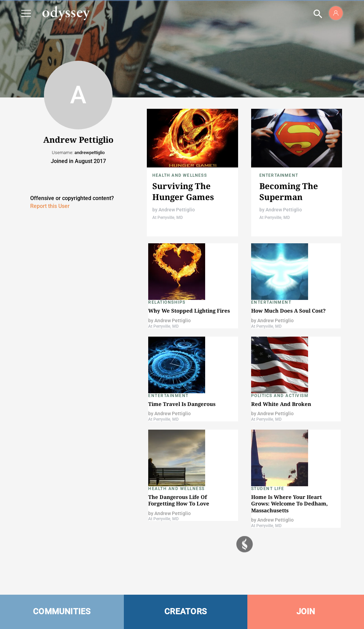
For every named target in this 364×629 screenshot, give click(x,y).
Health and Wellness (180, 175)
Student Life (268, 489)
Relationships (167, 302)
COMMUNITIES (62, 611)
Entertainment (279, 175)
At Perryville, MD (168, 218)
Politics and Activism (280, 396)
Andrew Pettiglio (177, 210)
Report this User (50, 206)
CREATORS (186, 611)
